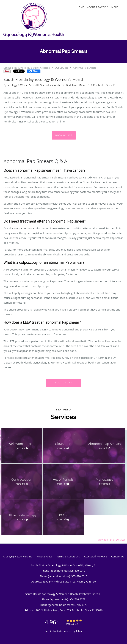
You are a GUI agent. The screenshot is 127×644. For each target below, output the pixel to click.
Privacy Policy (44, 556)
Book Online (64, 135)
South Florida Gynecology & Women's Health (27, 68)
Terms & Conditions (68, 556)
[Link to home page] (46, 20)
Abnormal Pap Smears (85, 68)
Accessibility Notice (96, 556)
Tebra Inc (27, 557)
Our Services (61, 68)
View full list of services (112, 540)
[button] (122, 7)
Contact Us (118, 556)
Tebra (79, 631)
